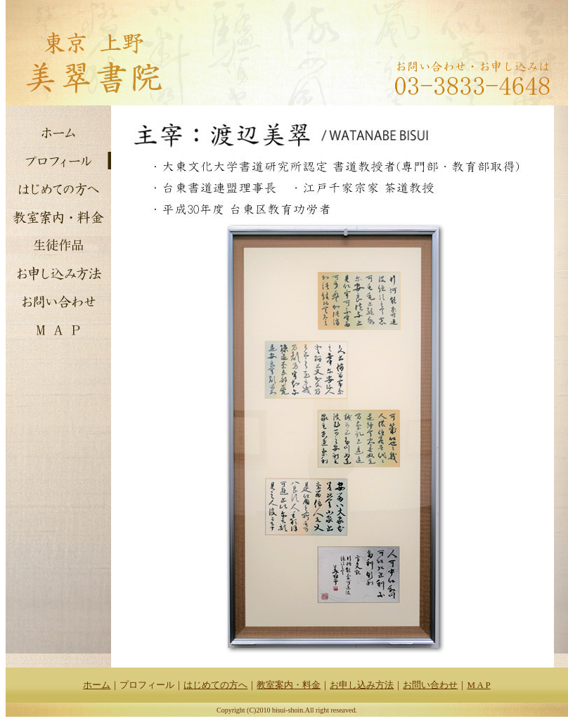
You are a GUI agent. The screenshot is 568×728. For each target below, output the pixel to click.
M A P (478, 685)
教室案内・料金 (289, 685)
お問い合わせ (430, 685)
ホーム (97, 685)
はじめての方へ (215, 685)
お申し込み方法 (362, 685)
